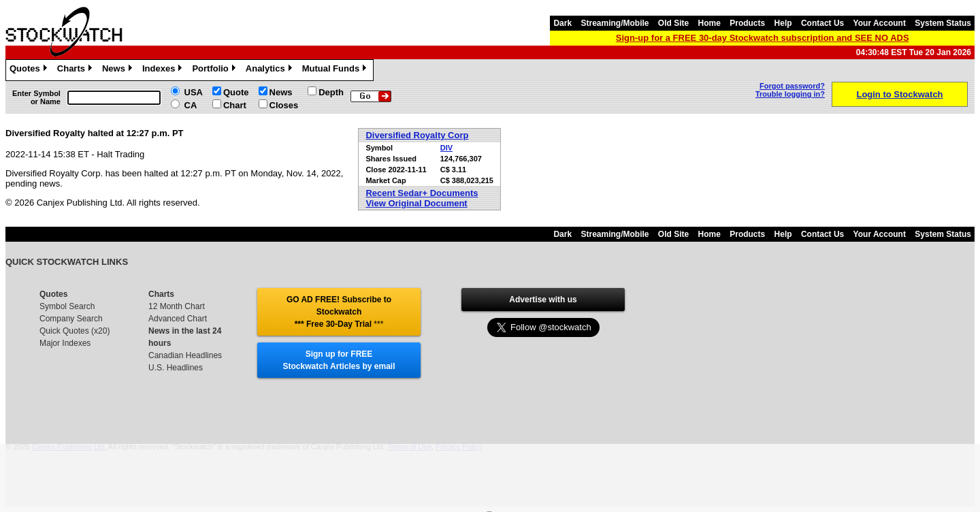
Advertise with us (543, 300)
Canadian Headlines (185, 355)
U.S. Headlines (176, 368)
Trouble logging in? (790, 94)
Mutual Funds (336, 70)
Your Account (880, 23)
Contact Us (822, 23)
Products (747, 23)
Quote (236, 92)
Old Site (673, 23)
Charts (76, 70)
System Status (943, 23)
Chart (235, 105)
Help (783, 23)
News (119, 70)
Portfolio (215, 70)
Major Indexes (65, 343)
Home (709, 23)
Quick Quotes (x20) (75, 331)
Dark (562, 23)
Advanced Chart (178, 319)
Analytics (271, 70)
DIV (446, 148)
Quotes (30, 70)
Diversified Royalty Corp (417, 135)
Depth (331, 92)
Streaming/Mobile (615, 23)
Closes (284, 105)
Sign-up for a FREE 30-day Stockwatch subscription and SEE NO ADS (763, 38)
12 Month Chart (177, 306)
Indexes (164, 70)
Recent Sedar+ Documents (422, 193)
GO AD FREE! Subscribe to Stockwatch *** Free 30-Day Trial (339, 312)
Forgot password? (792, 86)
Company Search (71, 319)
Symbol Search (67, 306)
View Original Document (416, 203)
